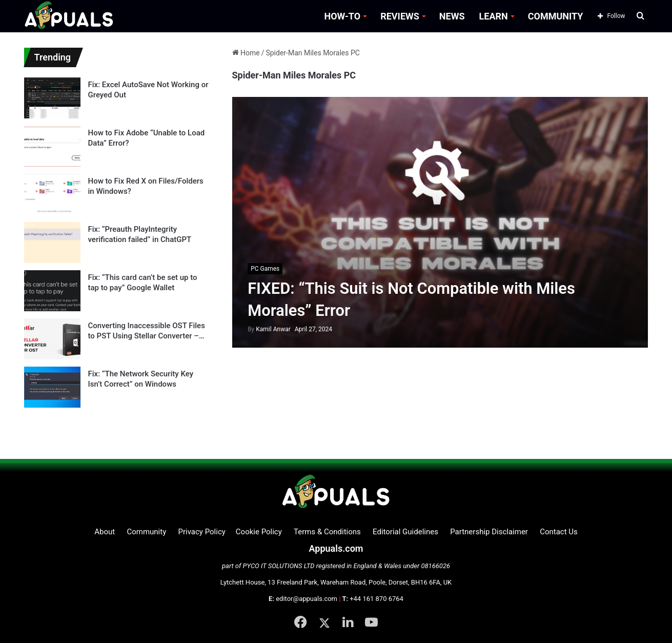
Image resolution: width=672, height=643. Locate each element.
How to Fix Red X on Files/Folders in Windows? (146, 186)
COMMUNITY (556, 16)
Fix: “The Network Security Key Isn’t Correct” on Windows (141, 379)
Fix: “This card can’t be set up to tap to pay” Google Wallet (143, 283)
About (105, 532)
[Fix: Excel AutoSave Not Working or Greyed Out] (52, 98)
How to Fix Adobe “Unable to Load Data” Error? (147, 138)
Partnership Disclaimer (489, 532)
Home (246, 53)
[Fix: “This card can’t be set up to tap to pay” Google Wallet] (52, 291)
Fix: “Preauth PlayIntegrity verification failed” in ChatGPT (140, 234)
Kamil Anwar (269, 329)
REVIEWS (400, 16)
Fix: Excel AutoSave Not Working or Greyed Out (148, 90)
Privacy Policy (201, 532)
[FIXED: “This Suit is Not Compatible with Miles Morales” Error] (440, 222)
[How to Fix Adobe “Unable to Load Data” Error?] (52, 146)
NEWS (452, 16)
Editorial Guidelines (405, 532)
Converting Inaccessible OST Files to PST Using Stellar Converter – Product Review (147, 331)
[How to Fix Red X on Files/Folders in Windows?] (52, 194)
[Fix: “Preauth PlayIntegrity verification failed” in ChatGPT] (52, 243)
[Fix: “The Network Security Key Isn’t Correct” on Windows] (52, 387)
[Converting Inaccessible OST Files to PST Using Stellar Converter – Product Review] (52, 339)
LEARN (494, 16)
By (252, 329)
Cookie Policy (259, 532)
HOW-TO (342, 16)
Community (146, 532)
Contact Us (559, 532)
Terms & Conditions (327, 532)
